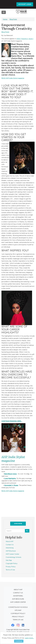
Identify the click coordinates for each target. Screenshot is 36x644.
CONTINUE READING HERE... (12, 421)
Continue (19, 641)
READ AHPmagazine (13, 78)
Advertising (10, 548)
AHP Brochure (11, 551)
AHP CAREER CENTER (18, 602)
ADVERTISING (18, 596)
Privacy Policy (11, 567)
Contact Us (10, 545)
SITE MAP (18, 610)
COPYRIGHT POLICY (18, 613)
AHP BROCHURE (18, 599)
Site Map (9, 560)
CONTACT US (18, 593)
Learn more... (29, 638)
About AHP (10, 541)
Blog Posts (13, 19)
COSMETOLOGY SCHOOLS (18, 607)
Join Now (18, 524)
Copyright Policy (12, 563)
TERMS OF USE (18, 620)
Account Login (25, 4)
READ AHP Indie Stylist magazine (13, 491)
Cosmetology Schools (13, 557)
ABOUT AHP (18, 590)
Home (5, 19)
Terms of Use (10, 570)
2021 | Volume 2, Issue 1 (25, 39)
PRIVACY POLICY (18, 617)
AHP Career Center (12, 554)
